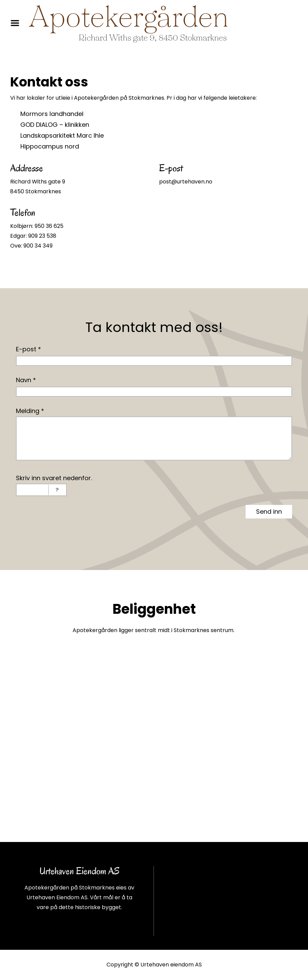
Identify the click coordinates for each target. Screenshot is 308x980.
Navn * (26, 380)
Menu (17, 23)
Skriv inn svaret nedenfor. (54, 478)
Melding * (30, 411)
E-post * (28, 349)
